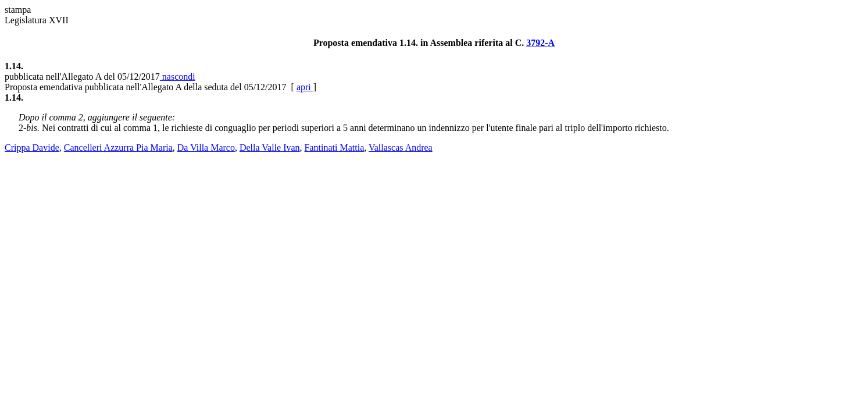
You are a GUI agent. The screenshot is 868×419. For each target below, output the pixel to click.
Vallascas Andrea (401, 148)
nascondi (178, 77)
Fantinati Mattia (335, 148)
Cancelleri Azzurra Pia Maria (118, 148)
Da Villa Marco (206, 148)
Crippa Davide (32, 148)
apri (305, 87)
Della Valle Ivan (270, 148)
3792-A (540, 43)
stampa (18, 10)
